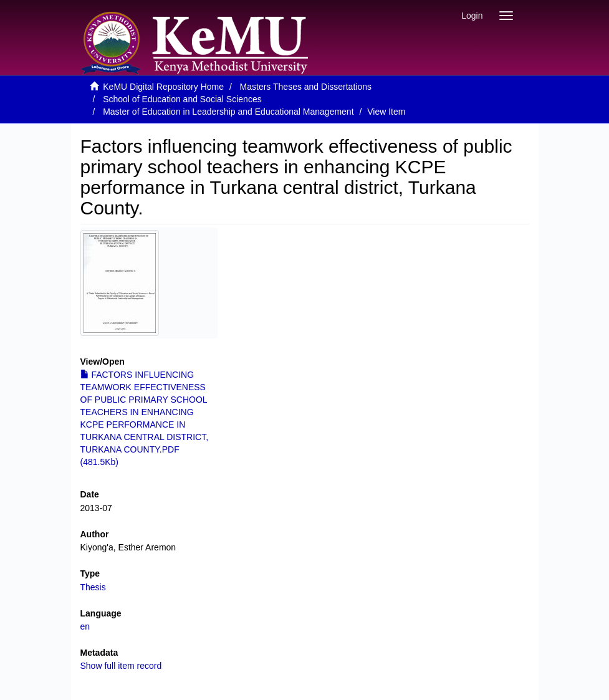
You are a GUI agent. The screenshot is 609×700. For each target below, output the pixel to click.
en (85, 626)
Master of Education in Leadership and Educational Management (228, 112)
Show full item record (121, 666)
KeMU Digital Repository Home (163, 87)
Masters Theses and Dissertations (306, 87)
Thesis (93, 587)
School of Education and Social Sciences (182, 99)
